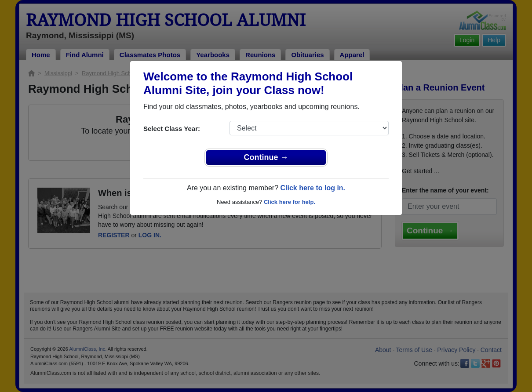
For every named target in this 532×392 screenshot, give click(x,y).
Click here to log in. (313, 188)
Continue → (266, 157)
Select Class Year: (172, 129)
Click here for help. (290, 202)
